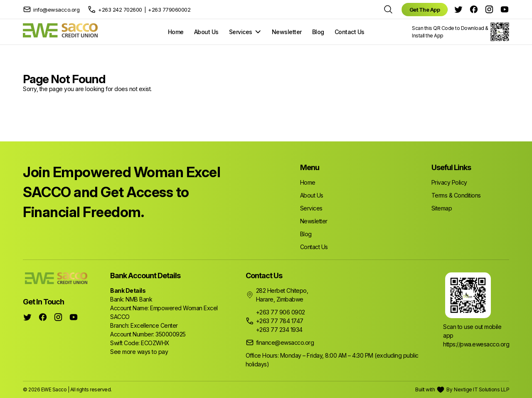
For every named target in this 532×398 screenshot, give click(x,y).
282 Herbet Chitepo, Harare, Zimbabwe (282, 295)
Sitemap (442, 208)
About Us (206, 32)
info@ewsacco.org (56, 10)
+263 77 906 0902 (281, 312)
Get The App (425, 10)
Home (176, 32)
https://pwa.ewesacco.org (476, 344)
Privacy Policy (449, 182)
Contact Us (350, 32)
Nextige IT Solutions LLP (482, 389)
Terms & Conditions (456, 195)
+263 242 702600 (120, 10)
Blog (318, 32)
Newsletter (287, 32)
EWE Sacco (54, 389)
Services (241, 32)
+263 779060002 (169, 10)
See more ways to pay (139, 352)
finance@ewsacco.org (285, 342)
